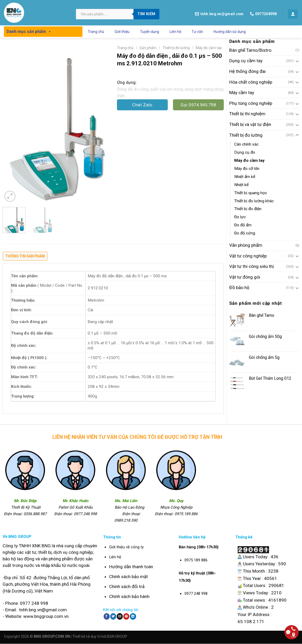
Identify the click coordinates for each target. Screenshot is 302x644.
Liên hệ (175, 32)
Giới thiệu (122, 32)
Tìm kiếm (146, 14)
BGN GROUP (117, 636)
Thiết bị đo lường (246, 135)
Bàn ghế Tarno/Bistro (250, 50)
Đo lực (240, 217)
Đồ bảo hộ (239, 287)
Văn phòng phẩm (246, 245)
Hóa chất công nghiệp (251, 82)
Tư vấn (197, 32)
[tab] (25, 257)
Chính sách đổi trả (127, 586)
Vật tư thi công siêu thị (251, 266)
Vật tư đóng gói (245, 277)
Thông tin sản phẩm (25, 256)
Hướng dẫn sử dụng (230, 32)
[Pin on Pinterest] (126, 616)
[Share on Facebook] (107, 616)
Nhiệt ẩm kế (245, 177)
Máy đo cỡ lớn (247, 169)
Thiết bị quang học (251, 193)
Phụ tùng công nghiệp (251, 103)
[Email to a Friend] (120, 616)
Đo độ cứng (245, 233)
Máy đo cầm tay (249, 160)
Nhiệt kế (241, 185)
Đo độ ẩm (243, 225)
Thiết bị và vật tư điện (250, 124)
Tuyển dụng (150, 32)
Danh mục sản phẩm (29, 31)
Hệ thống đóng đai (247, 71)
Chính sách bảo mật (128, 577)
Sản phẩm (148, 48)
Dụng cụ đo (245, 152)
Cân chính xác (246, 144)
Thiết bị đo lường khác (254, 201)
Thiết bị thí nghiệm (247, 114)
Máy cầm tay (242, 93)
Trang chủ (96, 32)
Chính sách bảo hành (129, 596)
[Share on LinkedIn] (133, 616)
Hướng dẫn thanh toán (131, 567)
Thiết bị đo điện (248, 209)
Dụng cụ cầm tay (246, 61)
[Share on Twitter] (113, 616)
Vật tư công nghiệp (248, 256)
